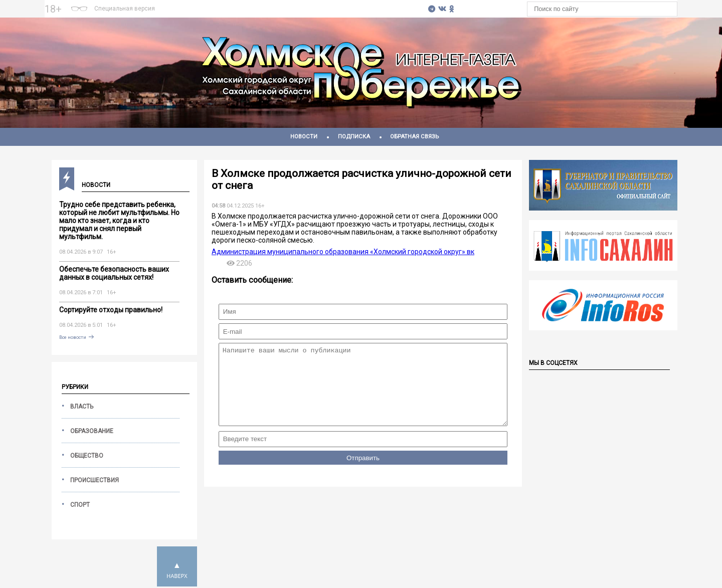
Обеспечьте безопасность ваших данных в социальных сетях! (114, 273)
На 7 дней (291, 5)
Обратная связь (414, 137)
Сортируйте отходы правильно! (111, 310)
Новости (304, 137)
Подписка (354, 137)
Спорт (80, 505)
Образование (92, 431)
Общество (87, 456)
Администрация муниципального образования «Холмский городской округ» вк (343, 252)
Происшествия (95, 480)
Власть (82, 407)
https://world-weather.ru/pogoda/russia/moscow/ (291, 14)
